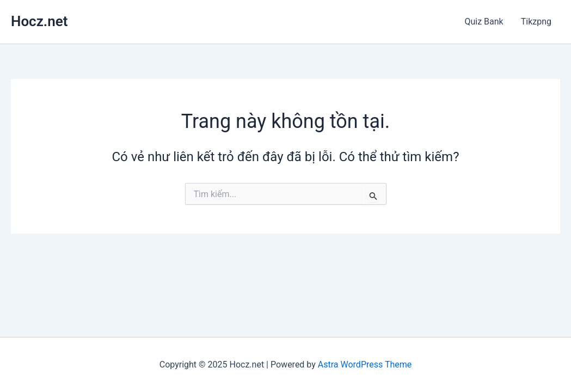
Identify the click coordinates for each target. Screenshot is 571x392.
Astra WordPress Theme (365, 365)
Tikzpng (536, 22)
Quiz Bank (484, 22)
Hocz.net (39, 21)
